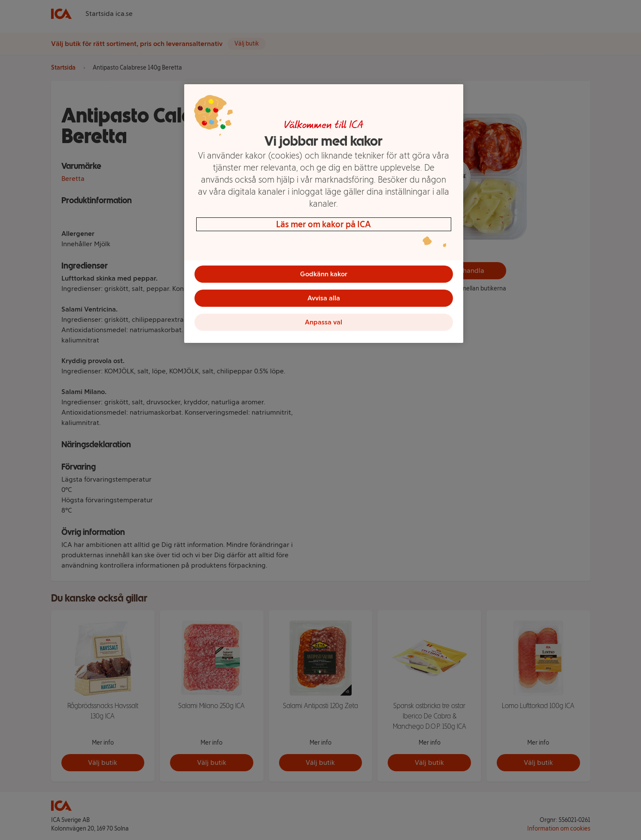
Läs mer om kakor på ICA (324, 224)
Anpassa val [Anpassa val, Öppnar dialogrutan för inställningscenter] (324, 322)
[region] (324, 214)
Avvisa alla (324, 298)
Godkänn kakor (324, 274)
